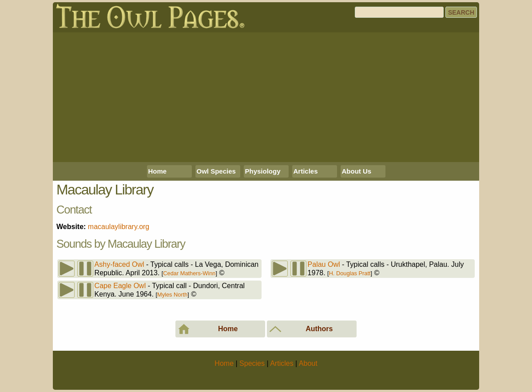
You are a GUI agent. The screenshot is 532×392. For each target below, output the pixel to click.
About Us (357, 171)
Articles (306, 171)
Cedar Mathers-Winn (189, 273)
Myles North (172, 295)
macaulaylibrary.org (119, 227)
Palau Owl (324, 264)
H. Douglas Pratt (350, 273)
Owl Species (216, 171)
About (308, 363)
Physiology (263, 171)
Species (252, 363)
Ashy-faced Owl (119, 264)
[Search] (399, 12)
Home (158, 171)
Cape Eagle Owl (120, 286)
